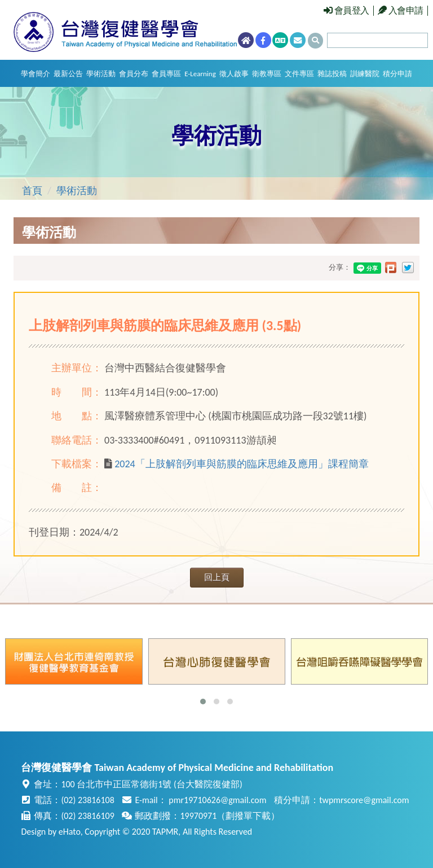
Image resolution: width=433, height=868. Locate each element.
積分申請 (397, 74)
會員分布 (134, 74)
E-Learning (200, 74)
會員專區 (166, 74)
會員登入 (346, 10)
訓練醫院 (365, 74)
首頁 (32, 191)
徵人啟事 (234, 74)
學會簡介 (36, 74)
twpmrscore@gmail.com (364, 800)
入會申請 (401, 10)
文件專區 (299, 74)
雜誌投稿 (332, 74)
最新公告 (68, 74)
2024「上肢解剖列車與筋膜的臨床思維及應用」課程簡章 (242, 464)
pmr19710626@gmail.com (217, 800)
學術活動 (101, 74)
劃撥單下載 (248, 816)
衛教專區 (267, 74)
